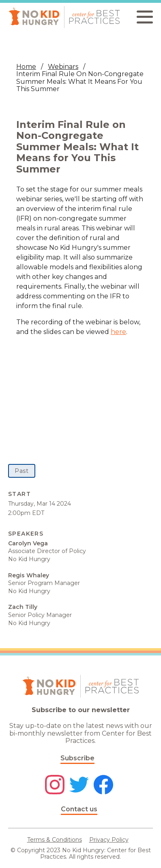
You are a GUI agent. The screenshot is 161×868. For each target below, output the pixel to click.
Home (26, 67)
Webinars (63, 67)
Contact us (79, 809)
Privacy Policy (109, 840)
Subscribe (77, 758)
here (118, 332)
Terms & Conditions (55, 840)
